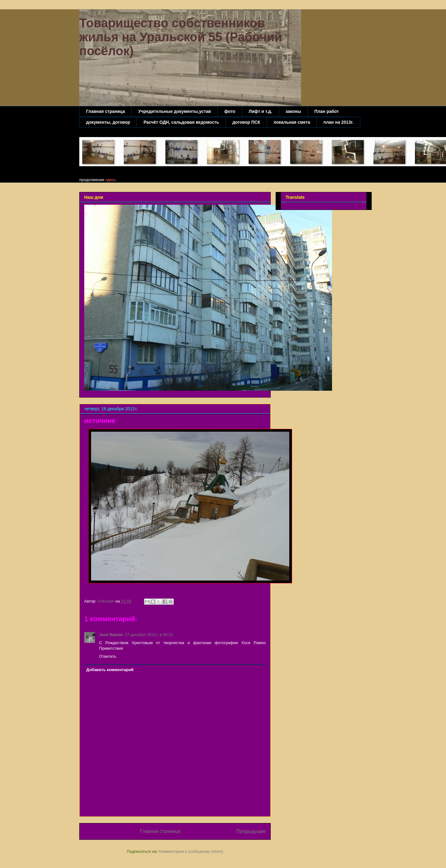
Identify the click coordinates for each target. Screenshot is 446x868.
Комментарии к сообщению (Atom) (191, 851)
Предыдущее (251, 831)
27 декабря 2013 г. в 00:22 (149, 635)
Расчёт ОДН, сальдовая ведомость (181, 122)
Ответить (108, 656)
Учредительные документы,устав (175, 111)
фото (230, 111)
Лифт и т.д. (260, 111)
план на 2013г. (338, 122)
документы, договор (108, 122)
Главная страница (105, 111)
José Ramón (111, 635)
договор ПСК (246, 122)
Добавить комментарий (110, 670)
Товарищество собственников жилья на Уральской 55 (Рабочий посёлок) (181, 37)
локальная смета (292, 122)
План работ (327, 111)
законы (293, 111)
